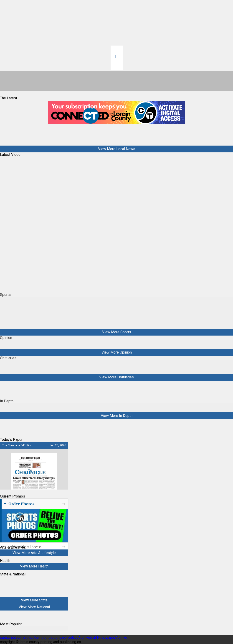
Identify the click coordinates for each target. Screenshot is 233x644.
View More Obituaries (116, 377)
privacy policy (66, 638)
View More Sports (117, 332)
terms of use (45, 638)
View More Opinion (117, 352)
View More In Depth (117, 416)
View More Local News (117, 149)
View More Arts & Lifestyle (34, 553)
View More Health (34, 566)
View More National (34, 607)
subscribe (8, 638)
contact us (25, 638)
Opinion (6, 338)
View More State (34, 600)
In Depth (7, 401)
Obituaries (8, 358)
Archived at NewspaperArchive (103, 638)
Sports (5, 295)
